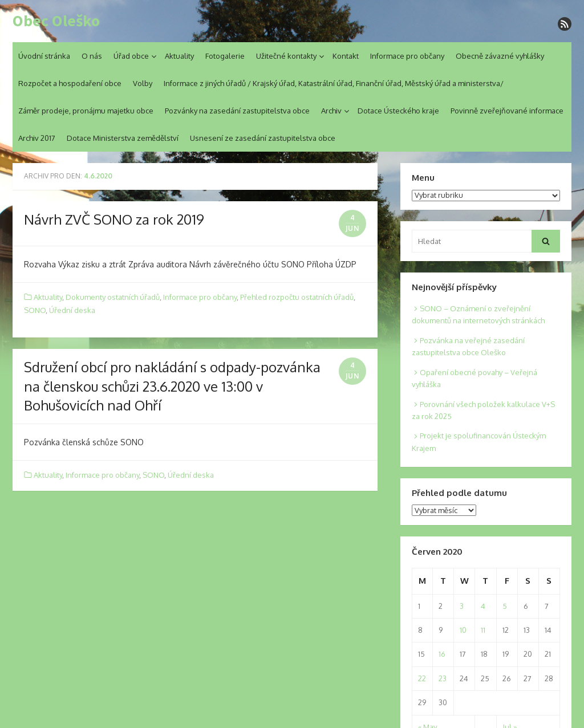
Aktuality (179, 56)
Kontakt (346, 56)
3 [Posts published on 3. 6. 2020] (462, 606)
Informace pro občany (407, 56)
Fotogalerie (225, 56)
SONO (35, 310)
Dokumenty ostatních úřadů (113, 297)
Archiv (331, 111)
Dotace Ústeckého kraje (398, 111)
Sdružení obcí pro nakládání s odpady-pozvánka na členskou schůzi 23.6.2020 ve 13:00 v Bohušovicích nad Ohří (172, 386)
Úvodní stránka (44, 56)
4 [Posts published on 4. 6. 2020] (483, 606)
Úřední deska (72, 310)
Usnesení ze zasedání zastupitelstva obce (263, 138)
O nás (92, 56)
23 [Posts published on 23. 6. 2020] (443, 678)
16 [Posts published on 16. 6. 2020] (442, 654)
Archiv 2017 (37, 138)
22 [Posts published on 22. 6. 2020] (422, 678)
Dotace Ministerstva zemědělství (123, 138)
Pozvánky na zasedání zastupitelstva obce (237, 111)
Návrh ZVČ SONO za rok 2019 (114, 219)
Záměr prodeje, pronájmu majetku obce (86, 111)
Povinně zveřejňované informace (507, 111)
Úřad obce (131, 56)
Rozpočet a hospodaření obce (70, 83)
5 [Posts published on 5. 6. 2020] (505, 606)
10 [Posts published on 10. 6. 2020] (463, 630)
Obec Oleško (56, 21)
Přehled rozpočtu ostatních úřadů (297, 297)
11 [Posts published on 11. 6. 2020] (483, 630)
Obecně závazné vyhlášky (500, 56)
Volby (143, 83)
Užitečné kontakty (286, 56)
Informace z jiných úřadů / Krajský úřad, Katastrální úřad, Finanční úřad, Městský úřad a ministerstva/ (334, 83)
